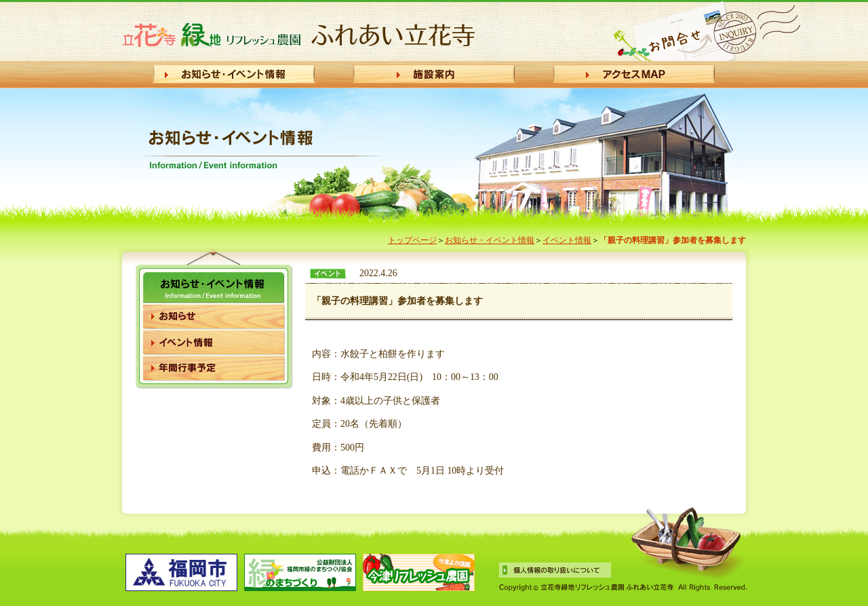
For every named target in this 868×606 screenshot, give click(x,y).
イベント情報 (567, 240)
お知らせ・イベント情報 (490, 240)
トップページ (412, 240)
